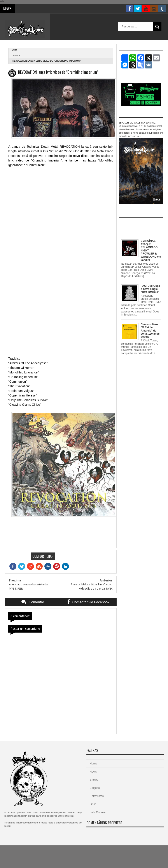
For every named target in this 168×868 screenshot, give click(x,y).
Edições (95, 788)
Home (94, 763)
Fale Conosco (98, 812)
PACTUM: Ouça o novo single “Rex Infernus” (150, 289)
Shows (94, 780)
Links (93, 804)
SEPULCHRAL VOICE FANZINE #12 (137, 123)
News (93, 772)
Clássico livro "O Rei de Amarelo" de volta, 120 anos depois (150, 331)
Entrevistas (97, 796)
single (17, 56)
